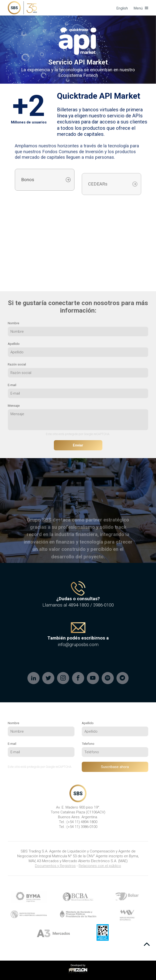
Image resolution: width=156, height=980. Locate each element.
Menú (141, 8)
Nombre (13, 323)
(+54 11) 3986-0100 (82, 827)
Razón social (17, 364)
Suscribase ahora (115, 767)
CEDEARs (98, 194)
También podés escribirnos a (78, 638)
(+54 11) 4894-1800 (82, 822)
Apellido (14, 344)
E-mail (12, 385)
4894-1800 (79, 605)
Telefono (88, 744)
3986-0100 (103, 605)
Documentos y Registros (55, 866)
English (122, 8)
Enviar (78, 445)
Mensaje (14, 405)
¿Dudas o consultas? (78, 599)
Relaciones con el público (100, 866)
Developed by (78, 969)
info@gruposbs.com (78, 645)
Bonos (28, 186)
